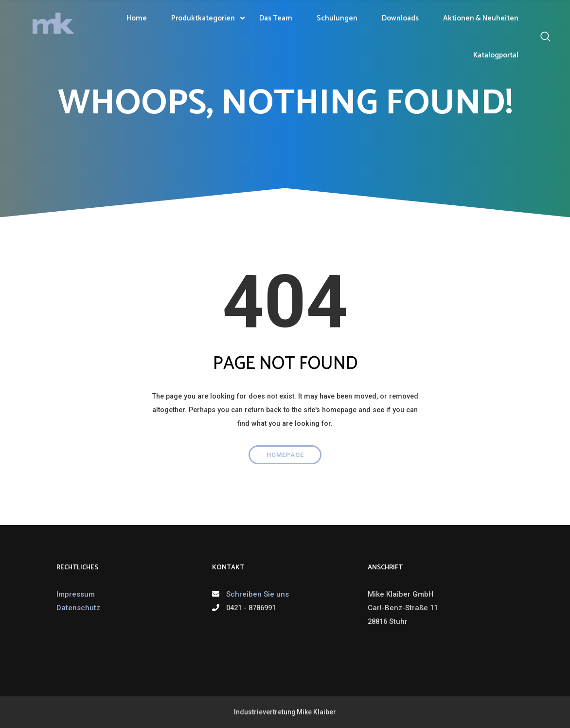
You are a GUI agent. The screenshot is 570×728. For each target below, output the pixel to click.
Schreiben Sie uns (258, 594)
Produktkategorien (203, 18)
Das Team (276, 18)
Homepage (285, 455)
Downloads (400, 18)
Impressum (76, 594)
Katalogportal (496, 55)
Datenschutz (78, 608)
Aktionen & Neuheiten (481, 18)
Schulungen (337, 18)
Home (137, 18)
